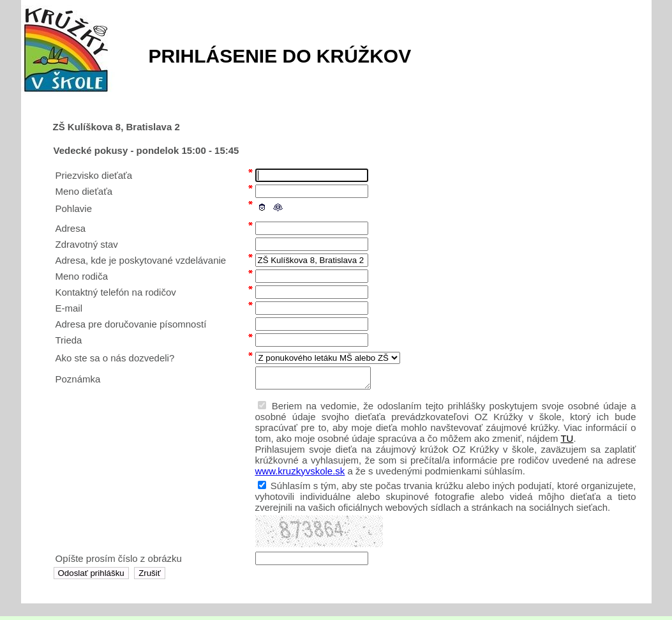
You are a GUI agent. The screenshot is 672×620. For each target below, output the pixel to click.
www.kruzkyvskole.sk (300, 475)
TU (567, 442)
